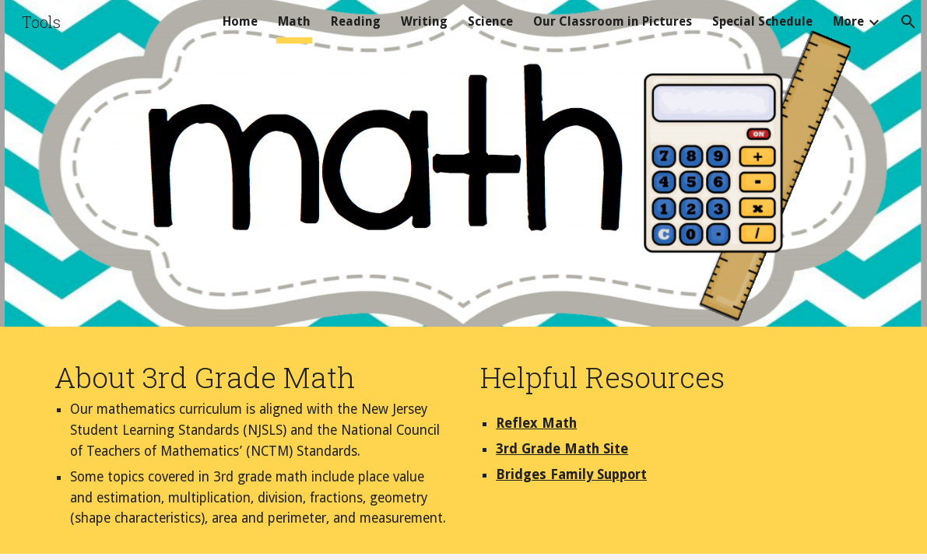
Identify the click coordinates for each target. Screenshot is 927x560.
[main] (251, 444)
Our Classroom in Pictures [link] (613, 21)
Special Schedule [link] (762, 21)
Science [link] (490, 21)
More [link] (848, 21)
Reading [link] (356, 21)
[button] (908, 22)
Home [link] (240, 21)
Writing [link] (424, 21)
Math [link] (294, 21)
